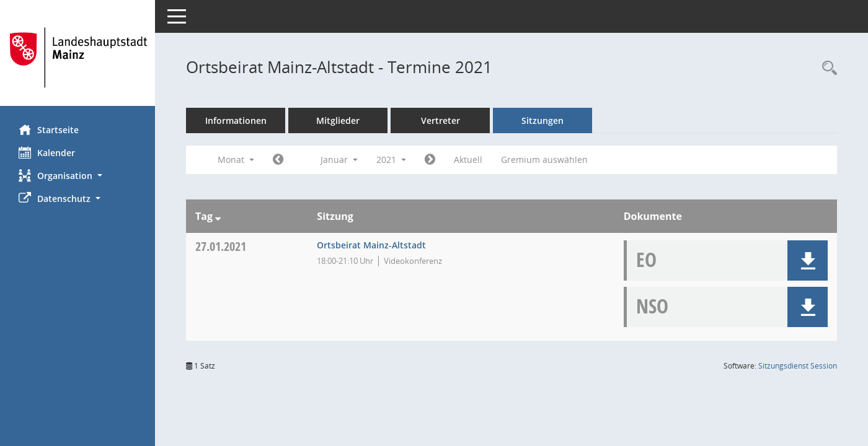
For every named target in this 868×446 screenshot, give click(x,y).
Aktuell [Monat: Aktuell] (468, 160)
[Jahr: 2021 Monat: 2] (430, 160)
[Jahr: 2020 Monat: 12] (278, 160)
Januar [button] (339, 160)
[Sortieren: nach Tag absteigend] (218, 216)
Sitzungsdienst (798, 366)
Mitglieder (338, 120)
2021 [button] (391, 160)
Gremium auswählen (544, 160)
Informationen (236, 120)
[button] (77, 176)
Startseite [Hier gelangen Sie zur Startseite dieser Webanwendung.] (49, 129)
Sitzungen (542, 120)
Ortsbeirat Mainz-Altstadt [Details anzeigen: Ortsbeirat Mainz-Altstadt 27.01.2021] (371, 245)
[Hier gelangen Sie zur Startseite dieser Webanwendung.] (77, 58)
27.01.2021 (221, 246)
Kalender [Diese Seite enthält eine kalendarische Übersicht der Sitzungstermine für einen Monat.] (47, 152)
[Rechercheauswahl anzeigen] (826, 68)
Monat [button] (236, 160)
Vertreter (441, 120)
